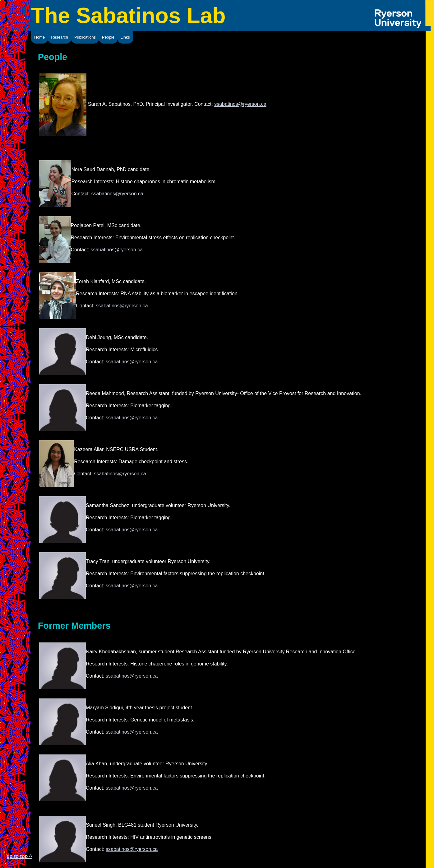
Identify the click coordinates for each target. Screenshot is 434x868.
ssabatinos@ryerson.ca (240, 104)
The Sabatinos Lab (128, 15)
